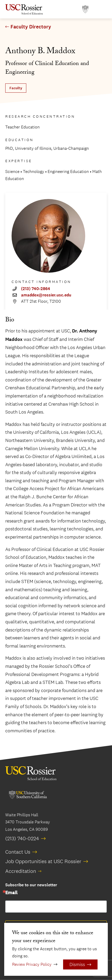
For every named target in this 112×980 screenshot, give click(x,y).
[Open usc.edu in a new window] (85, 9)
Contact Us (18, 852)
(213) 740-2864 (36, 289)
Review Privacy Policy (32, 964)
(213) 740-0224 (22, 838)
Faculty (16, 88)
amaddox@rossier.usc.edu (46, 295)
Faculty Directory (31, 27)
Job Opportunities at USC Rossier (43, 861)
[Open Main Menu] (101, 9)
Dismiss (77, 964)
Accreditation (21, 871)
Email (11, 893)
